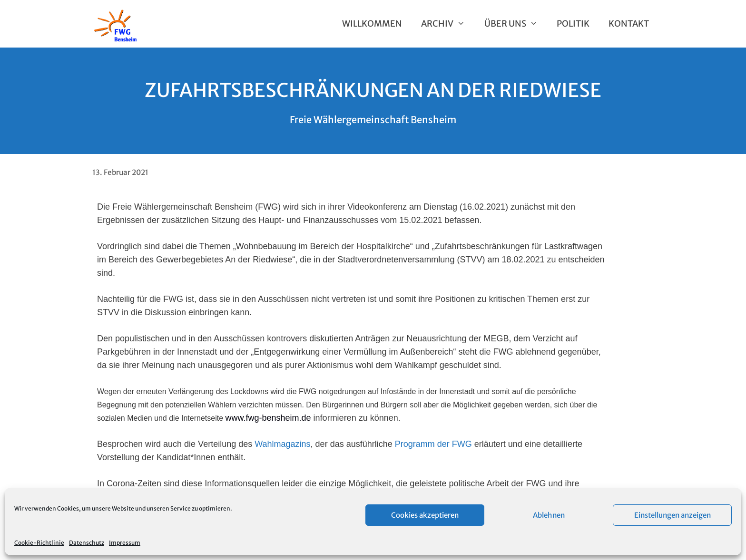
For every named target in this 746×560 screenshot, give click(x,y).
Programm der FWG (433, 444)
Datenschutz (87, 543)
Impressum (125, 543)
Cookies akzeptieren (425, 515)
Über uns (516, 24)
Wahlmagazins (282, 444)
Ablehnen (549, 515)
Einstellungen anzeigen (672, 515)
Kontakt (629, 24)
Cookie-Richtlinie (39, 543)
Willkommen (372, 24)
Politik (573, 24)
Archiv (448, 24)
